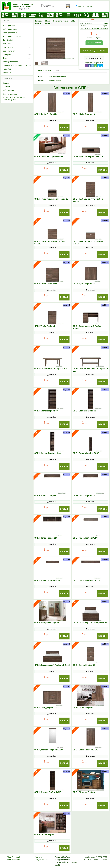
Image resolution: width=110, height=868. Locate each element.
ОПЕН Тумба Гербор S (45, 326)
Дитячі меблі (17, 40)
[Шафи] (24, 15)
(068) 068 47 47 (41, 860)
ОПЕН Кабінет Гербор (45, 835)
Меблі (48, 21)
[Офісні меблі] (86, 15)
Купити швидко (94, 43)
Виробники (17, 73)
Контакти (6, 87)
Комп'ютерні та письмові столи (17, 65)
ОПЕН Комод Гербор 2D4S (47, 707)
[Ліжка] (32, 15)
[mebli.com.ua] (5, 15)
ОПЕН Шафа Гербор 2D (45, 114)
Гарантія (6, 83)
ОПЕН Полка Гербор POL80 (47, 580)
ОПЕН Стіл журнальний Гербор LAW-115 (90, 370)
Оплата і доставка (10, 94)
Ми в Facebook (14, 857)
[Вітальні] (60, 15)
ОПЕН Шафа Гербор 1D (84, 114)
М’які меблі (17, 44)
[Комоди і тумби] (69, 15)
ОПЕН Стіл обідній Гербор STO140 (51, 368)
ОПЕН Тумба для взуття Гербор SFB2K (49, 243)
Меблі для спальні (17, 33)
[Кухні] (15, 15)
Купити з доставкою (94, 50)
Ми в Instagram (14, 860)
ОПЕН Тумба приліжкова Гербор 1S (51, 199)
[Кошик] (69, 6)
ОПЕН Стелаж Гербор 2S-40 (47, 453)
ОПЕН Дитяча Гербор (83, 707)
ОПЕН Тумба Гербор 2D (84, 284)
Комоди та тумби (61, 21)
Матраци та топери (17, 62)
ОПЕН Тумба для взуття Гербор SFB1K (88, 243)
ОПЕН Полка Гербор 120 (46, 538)
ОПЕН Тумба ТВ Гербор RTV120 (88, 157)
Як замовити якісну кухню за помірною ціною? (14, 99)
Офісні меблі (17, 47)
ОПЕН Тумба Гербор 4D (46, 284)
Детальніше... (52, 120)
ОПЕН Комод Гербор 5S (84, 665)
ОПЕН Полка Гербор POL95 (86, 538)
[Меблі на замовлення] (105, 15)
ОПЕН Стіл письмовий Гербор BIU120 (87, 327)
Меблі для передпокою (17, 37)
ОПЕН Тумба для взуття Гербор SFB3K (88, 200)
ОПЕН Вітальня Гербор (84, 792)
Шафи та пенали (17, 51)
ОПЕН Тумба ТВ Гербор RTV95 (49, 157)
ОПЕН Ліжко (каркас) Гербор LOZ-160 (52, 665)
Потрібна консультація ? (94, 58)
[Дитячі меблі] (41, 15)
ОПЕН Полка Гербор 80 (84, 496)
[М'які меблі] (95, 15)
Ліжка (17, 58)
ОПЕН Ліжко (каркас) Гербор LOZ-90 (90, 623)
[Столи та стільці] (77, 15)
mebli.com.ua (23, 4)
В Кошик (64, 128)
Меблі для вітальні (17, 29)
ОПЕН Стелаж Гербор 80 (46, 411)
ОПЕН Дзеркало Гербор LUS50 (49, 750)
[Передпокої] (50, 15)
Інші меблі (17, 69)
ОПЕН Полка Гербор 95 (45, 496)
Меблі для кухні (17, 26)
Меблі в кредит (9, 90)
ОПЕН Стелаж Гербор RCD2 (86, 453)
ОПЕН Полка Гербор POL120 (86, 580)
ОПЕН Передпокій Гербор (47, 623)
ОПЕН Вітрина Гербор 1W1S (48, 792)
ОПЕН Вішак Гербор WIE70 (85, 750)
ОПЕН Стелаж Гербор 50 (84, 411)
